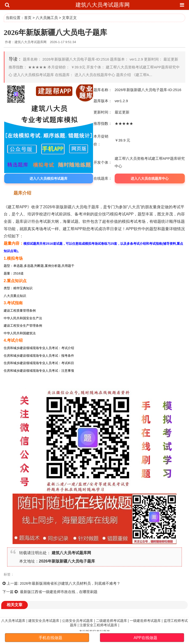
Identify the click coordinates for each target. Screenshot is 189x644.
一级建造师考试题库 (145, 621)
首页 (28, 18)
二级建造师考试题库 (111, 621)
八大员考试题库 (13, 621)
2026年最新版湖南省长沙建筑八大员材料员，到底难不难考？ (70, 583)
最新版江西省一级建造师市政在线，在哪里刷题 (59, 592)
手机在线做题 (50, 638)
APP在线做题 (145, 638)
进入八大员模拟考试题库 (48, 178)
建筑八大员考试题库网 (103, 5)
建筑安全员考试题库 (44, 621)
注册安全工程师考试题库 (98, 625)
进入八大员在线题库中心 (150, 178)
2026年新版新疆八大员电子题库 (67, 561)
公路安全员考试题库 (78, 621)
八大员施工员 (47, 18)
